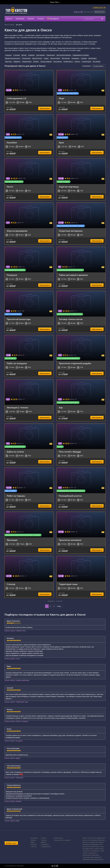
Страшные (8, 55)
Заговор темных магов (71, 319)
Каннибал (12, 142)
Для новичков (41, 55)
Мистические (66, 58)
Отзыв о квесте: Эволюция (14, 778)
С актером (17, 55)
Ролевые (36, 62)
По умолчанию (98, 66)
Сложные (84, 58)
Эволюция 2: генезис (18, 407)
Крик (61, 142)
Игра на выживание (17, 231)
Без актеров (97, 62)
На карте (41, 19)
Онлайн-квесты (68, 62)
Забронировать (45, 108)
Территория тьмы (68, 584)
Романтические (27, 62)
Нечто (10, 187)
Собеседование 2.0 (16, 98)
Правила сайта (58, 838)
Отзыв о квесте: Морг (12, 821)
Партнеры (34, 844)
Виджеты (44, 842)
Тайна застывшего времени (73, 275)
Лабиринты (17, 62)
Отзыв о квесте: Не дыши (13, 741)
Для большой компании (64, 55)
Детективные (92, 58)
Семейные (31, 55)
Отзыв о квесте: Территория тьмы (16, 702)
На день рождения (46, 62)
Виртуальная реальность (13, 58)
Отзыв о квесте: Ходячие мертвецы (17, 680)
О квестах (34, 847)
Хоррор (46, 58)
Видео (32, 842)
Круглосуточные (37, 58)
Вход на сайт (79, 12)
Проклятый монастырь (19, 319)
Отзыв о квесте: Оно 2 (12, 659)
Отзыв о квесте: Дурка (12, 758)
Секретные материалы (71, 231)
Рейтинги (31, 19)
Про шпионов (58, 62)
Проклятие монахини (70, 540)
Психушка (12, 275)
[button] (100, 12)
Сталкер (11, 584)
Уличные (77, 62)
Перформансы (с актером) (81, 55)
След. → (60, 606)
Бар (61, 407)
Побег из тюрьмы (16, 496)
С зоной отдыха (86, 62)
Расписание (20, 19)
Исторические (26, 58)
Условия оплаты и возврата (62, 840)
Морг (62, 98)
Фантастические (55, 58)
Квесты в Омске (9, 25)
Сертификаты (53, 19)
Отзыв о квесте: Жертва (13, 801)
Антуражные (75, 58)
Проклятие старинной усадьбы (75, 363)
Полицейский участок (70, 496)
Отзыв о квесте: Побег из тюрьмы (16, 721)
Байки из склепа (15, 452)
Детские (24, 55)
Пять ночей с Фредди (70, 452)
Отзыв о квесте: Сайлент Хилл (15, 631)
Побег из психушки (17, 363)
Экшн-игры (8, 62)
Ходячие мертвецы (69, 187)
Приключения (51, 55)
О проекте (44, 840)
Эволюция (12, 540)
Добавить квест (11, 843)
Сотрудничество (46, 847)
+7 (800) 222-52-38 (99, 7)
